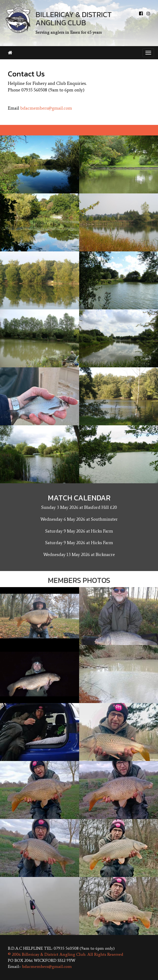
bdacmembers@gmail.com (46, 108)
